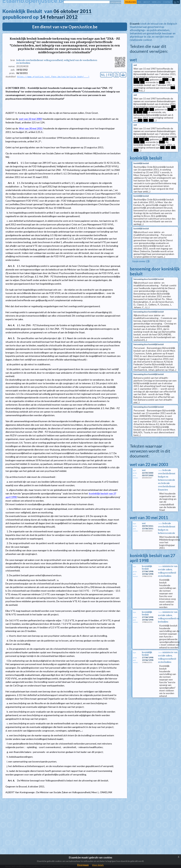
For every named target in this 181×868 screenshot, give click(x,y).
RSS (139, 2)
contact (167, 2)
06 (56, 11)
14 (43, 17)
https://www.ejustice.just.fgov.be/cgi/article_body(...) (53, 77)
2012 (72, 17)
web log (156, 2)
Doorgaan (83, 865)
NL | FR (106, 75)
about (147, 2)
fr (178, 2)
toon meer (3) (141, 261)
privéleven (131, 2)
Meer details (98, 865)
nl (175, 2)
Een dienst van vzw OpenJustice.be (65, 27)
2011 (86, 11)
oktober (70, 11)
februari (56, 17)
